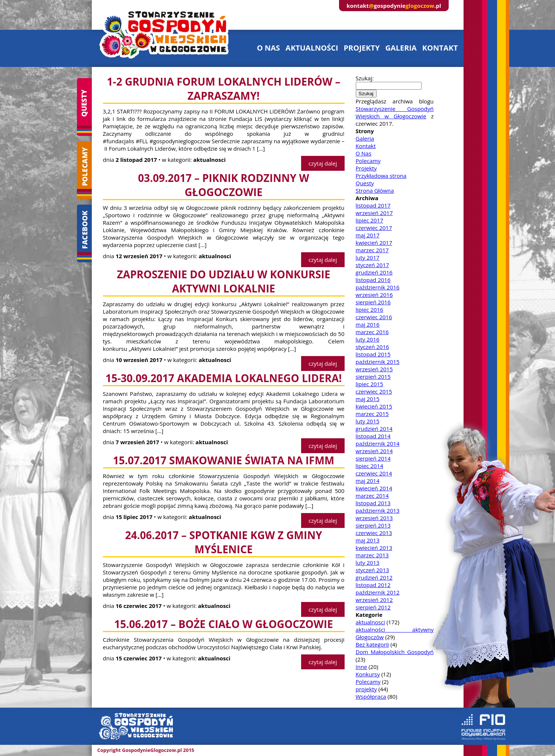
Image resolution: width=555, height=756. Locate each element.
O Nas (364, 153)
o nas (268, 48)
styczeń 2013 (372, 570)
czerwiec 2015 (374, 391)
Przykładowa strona (381, 176)
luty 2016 (368, 339)
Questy (365, 183)
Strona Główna (375, 190)
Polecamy (368, 161)
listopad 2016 (373, 280)
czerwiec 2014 (374, 473)
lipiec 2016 (370, 310)
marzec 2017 (372, 250)
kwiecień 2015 (374, 406)
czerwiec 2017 (374, 228)
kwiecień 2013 (374, 548)
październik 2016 (378, 287)
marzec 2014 (372, 496)
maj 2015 (368, 399)
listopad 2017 (373, 205)
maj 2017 (368, 235)
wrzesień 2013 (374, 518)
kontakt (440, 48)
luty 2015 (368, 421)
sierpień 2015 (373, 377)
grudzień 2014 (374, 429)
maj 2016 (368, 324)
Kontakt (366, 146)
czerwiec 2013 (374, 533)
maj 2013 (368, 540)
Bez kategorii (372, 644)
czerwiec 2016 (374, 317)
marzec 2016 (372, 332)
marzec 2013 (372, 555)
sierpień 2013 (373, 525)
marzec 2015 (372, 414)
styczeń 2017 (372, 265)
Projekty (366, 168)
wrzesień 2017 (374, 213)
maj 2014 (368, 481)
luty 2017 (368, 257)
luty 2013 (368, 563)
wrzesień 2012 (374, 600)
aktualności (312, 48)
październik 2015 (378, 362)
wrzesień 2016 (374, 295)
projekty (362, 48)
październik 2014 (378, 443)
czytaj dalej (323, 163)
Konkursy (368, 674)
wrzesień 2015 (374, 369)
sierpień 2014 (373, 458)
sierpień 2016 (373, 302)
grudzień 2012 (374, 577)
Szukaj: (365, 78)
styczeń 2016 (372, 347)
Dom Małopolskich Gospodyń (395, 652)
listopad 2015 (373, 354)
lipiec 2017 (370, 220)
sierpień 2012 (373, 607)
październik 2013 (378, 510)
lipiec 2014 (370, 466)
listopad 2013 (373, 503)
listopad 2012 (373, 585)
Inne (362, 667)
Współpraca (371, 696)
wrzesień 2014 (374, 451)
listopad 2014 (373, 436)
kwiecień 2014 (374, 488)
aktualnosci (370, 622)
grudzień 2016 (374, 272)
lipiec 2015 (370, 384)
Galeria (365, 138)
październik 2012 (378, 592)
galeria (401, 48)
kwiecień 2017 (374, 243)
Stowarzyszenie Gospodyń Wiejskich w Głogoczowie (395, 112)
